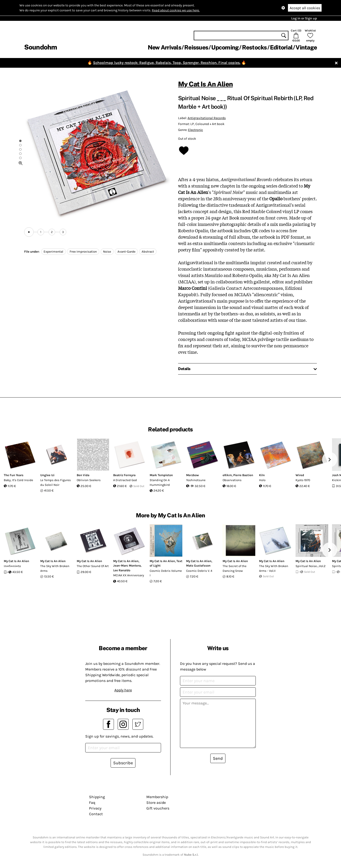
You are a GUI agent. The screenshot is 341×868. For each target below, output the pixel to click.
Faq (92, 803)
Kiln (262, 475)
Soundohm (40, 47)
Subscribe (123, 763)
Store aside (156, 803)
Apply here (123, 690)
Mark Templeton (161, 475)
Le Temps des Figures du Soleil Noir (56, 482)
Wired (300, 475)
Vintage (306, 47)
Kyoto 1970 (303, 480)
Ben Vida (83, 475)
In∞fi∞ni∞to (12, 566)
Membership (157, 797)
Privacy (95, 808)
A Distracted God (125, 480)
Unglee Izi (47, 475)
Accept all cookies (305, 8)
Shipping (97, 797)
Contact (96, 814)
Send (218, 758)
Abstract (148, 252)
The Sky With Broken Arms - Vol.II (274, 568)
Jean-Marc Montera (127, 566)
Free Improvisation (83, 252)
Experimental (53, 252)
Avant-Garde (126, 252)
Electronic (195, 130)
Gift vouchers (158, 808)
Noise (107, 252)
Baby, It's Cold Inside (18, 480)
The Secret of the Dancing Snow (235, 568)
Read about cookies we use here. (176, 10)
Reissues (196, 47)
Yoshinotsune (196, 480)
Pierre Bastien (243, 475)
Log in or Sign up (304, 18)
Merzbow (193, 475)
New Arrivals (164, 47)
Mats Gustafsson (198, 566)
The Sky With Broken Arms (55, 568)
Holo (262, 480)
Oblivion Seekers (89, 480)
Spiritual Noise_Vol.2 (311, 566)
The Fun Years (14, 475)
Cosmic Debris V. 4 (199, 571)
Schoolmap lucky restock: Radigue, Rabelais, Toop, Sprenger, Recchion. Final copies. (167, 63)
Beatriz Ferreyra (124, 475)
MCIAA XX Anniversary (129, 575)
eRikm (227, 475)
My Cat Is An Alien (205, 84)
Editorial (281, 47)
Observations (232, 480)
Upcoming (225, 47)
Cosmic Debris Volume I (166, 573)
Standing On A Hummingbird (160, 482)
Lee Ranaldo (122, 570)
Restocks (254, 47)
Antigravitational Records (207, 118)
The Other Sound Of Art (93, 566)
